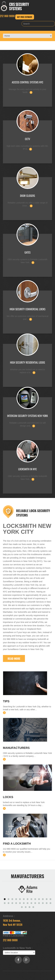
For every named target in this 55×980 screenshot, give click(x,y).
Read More (14, 659)
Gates (27, 252)
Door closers (27, 196)
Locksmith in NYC (27, 469)
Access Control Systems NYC (28, 82)
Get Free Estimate (25, 17)
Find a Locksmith (17, 844)
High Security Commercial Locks (28, 309)
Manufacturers (16, 748)
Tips (6, 701)
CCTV (27, 139)
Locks (8, 797)
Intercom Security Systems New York (27, 416)
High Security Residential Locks (27, 362)
